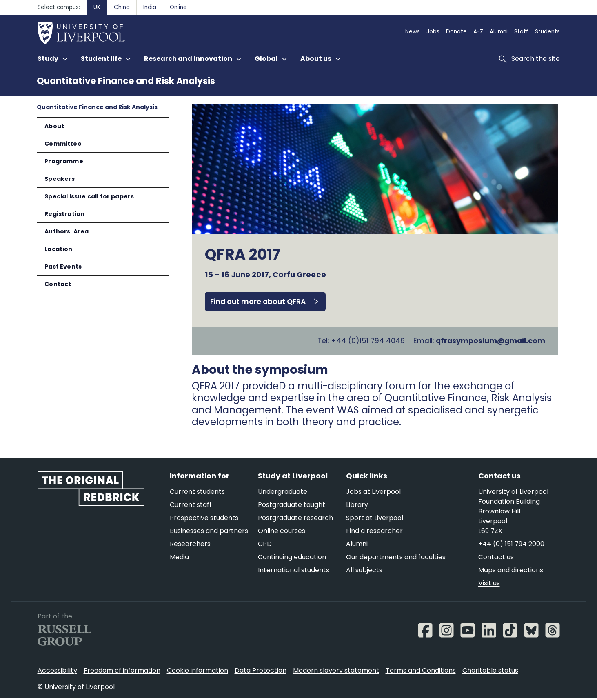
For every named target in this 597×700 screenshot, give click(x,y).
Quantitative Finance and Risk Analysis (126, 81)
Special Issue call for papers (89, 196)
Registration (64, 214)
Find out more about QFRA (258, 302)
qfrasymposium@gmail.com (490, 342)
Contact (58, 284)
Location (58, 249)
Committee (63, 144)
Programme (64, 161)
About (54, 126)
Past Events (63, 267)
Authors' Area (67, 231)
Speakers (60, 179)
